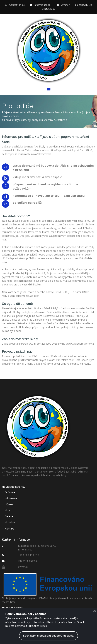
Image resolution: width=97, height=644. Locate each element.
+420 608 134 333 (14, 5)
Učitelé (9, 504)
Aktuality (10, 522)
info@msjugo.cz (40, 5)
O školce (10, 492)
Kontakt (9, 528)
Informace (11, 498)
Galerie (9, 516)
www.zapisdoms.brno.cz (80, 343)
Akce (8, 510)
